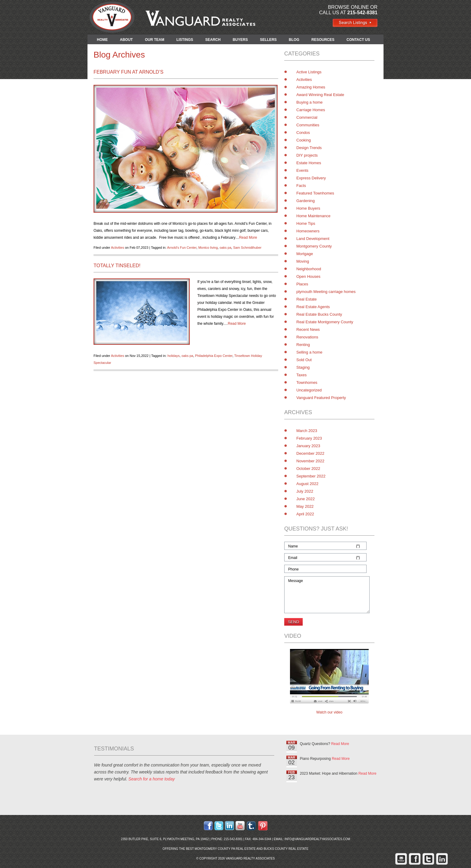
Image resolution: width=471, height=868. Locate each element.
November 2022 (310, 461)
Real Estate (306, 299)
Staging (303, 367)
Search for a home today (152, 779)
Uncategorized (309, 390)
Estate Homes (309, 163)
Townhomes (307, 382)
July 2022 (305, 491)
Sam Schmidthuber (247, 248)
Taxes (301, 375)
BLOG (294, 40)
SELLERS (268, 40)
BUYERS (240, 40)
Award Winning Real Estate (320, 95)
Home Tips (306, 223)
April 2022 (305, 514)
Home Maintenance (313, 216)
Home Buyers (308, 208)
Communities (308, 125)
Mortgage (305, 254)
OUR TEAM (155, 40)
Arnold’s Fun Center (182, 248)
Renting (303, 345)
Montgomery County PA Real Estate (225, 849)
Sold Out (304, 360)
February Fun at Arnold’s (128, 72)
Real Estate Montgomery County (325, 322)
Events (302, 170)
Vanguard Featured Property (321, 398)
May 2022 (305, 506)
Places (302, 284)
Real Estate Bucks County (319, 314)
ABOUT (126, 40)
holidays (173, 356)
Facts (301, 186)
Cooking (304, 140)
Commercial (307, 117)
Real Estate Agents (313, 307)
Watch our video (329, 712)
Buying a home (310, 102)
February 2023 (309, 438)
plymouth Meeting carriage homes (326, 292)
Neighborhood (309, 269)
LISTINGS (185, 40)
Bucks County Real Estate (286, 849)
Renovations (307, 337)
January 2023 (308, 446)
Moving (303, 261)
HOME (102, 40)
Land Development (313, 239)
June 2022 (306, 499)
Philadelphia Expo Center (214, 356)
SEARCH (213, 40)
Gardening (306, 201)
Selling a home (309, 352)
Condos (303, 133)
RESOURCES (323, 40)
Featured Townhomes (315, 193)
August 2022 (307, 484)
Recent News (308, 329)
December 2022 (310, 453)
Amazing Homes (311, 87)
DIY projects (307, 155)
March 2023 (307, 431)
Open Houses (308, 276)
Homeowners (308, 231)
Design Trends (309, 148)
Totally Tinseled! (117, 266)
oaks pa (225, 248)
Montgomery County (314, 246)
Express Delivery (311, 178)
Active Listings (309, 72)
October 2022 (308, 469)
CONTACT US (358, 40)
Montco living (208, 248)
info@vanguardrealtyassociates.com (317, 839)
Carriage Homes (311, 110)
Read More (248, 238)
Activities (117, 248)
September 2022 (311, 476)
